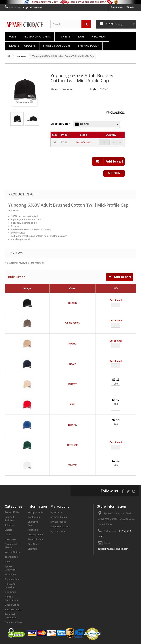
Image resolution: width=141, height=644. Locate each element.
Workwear (10, 574)
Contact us (117, 7)
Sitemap (32, 549)
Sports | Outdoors (57, 46)
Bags (81, 36)
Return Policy (35, 539)
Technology (11, 557)
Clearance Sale (13, 622)
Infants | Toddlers (22, 46)
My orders (56, 512)
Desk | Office (12, 605)
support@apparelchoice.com (113, 549)
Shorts (8, 530)
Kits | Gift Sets (13, 610)
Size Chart (33, 544)
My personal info (60, 527)
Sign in (130, 7)
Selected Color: (60, 124)
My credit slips (59, 517)
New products (35, 512)
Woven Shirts (12, 552)
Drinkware (11, 592)
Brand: (56, 89)
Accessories (12, 579)
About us (33, 530)
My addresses (58, 522)
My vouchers (58, 531)
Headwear (99, 36)
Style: (94, 89)
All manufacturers (37, 36)
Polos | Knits (12, 512)
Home (12, 36)
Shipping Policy (88, 46)
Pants (8, 535)
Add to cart (120, 277)
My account (60, 506)
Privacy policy (36, 535)
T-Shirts (64, 36)
